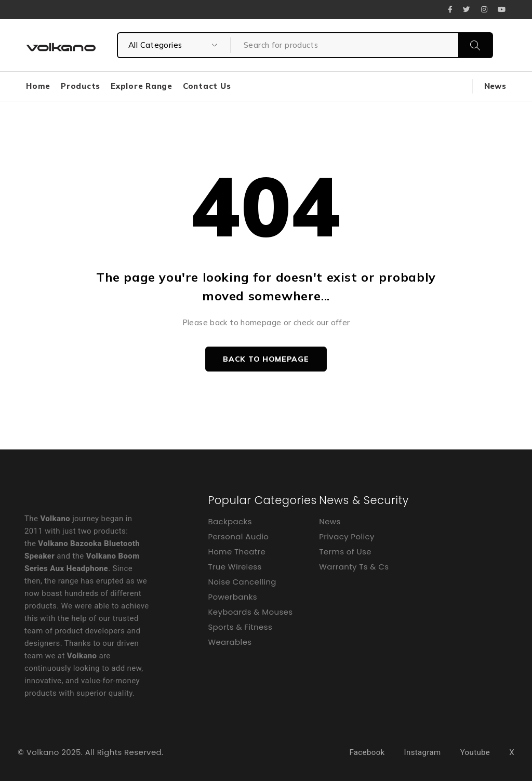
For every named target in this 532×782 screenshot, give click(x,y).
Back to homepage (266, 360)
